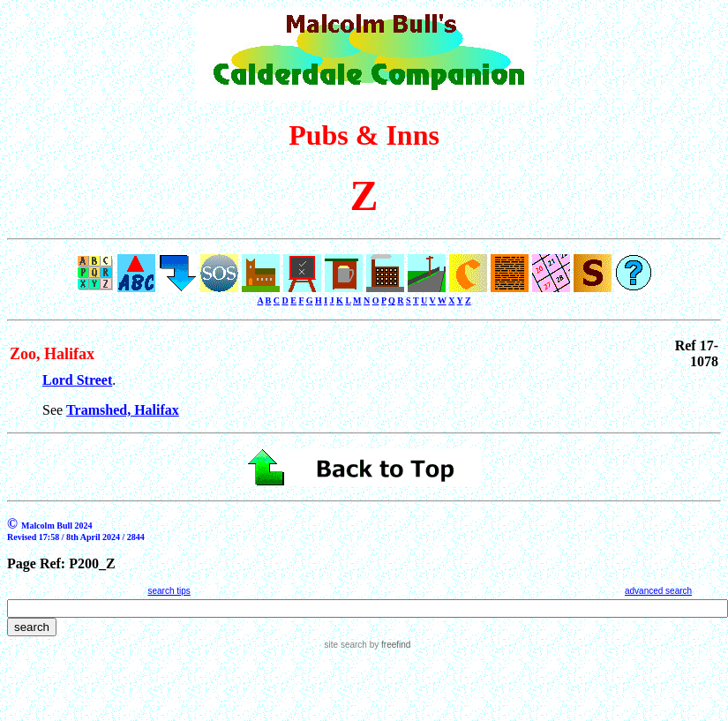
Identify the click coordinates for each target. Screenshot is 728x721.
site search (346, 645)
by (389, 645)
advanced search (658, 591)
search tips (169, 591)
